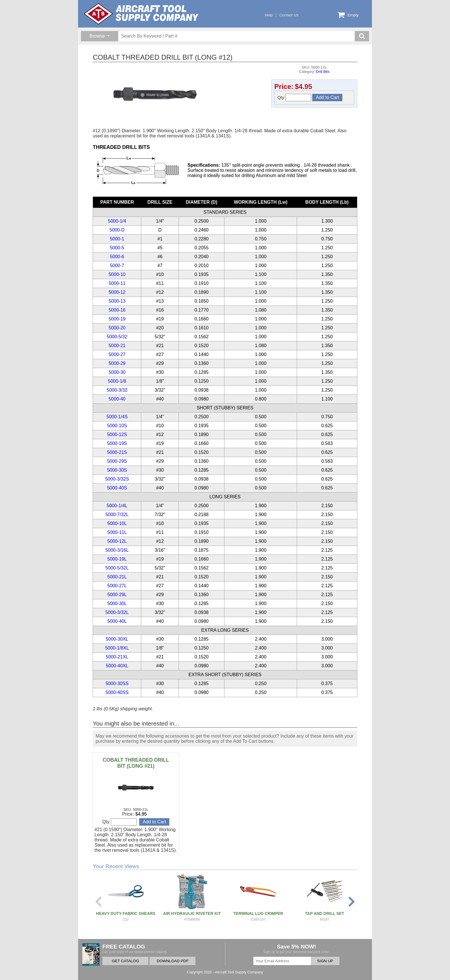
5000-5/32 (117, 337)
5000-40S (117, 488)
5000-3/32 (117, 390)
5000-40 (117, 399)
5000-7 (117, 266)
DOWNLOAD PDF (173, 961)
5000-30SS (117, 684)
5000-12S (117, 434)
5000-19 (117, 319)
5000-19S (117, 443)
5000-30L (117, 603)
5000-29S (117, 461)
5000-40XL (117, 666)
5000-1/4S (117, 417)
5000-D (117, 230)
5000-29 (117, 363)
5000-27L (117, 586)
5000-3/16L (117, 550)
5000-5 (117, 248)
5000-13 (117, 301)
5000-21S (117, 452)
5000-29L (117, 595)
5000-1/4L (117, 506)
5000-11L (117, 532)
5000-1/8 (117, 381)
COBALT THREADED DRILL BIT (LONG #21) (136, 763)
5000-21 (117, 346)
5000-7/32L (117, 515)
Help (269, 15)
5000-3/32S (117, 479)
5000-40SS (117, 692)
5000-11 (117, 283)
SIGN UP (325, 961)
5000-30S (117, 470)
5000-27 (117, 354)
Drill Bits (323, 72)
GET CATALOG (125, 961)
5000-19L (117, 559)
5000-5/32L (117, 568)
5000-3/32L (117, 612)
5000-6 (117, 257)
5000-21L (117, 577)
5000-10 (117, 274)
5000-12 (117, 292)
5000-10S (117, 426)
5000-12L (117, 541)
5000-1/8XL (117, 648)
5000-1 (117, 239)
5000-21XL (117, 657)
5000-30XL (117, 639)
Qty (294, 98)
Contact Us (289, 15)
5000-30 (117, 372)
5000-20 (117, 328)
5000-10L (117, 523)
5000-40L (117, 621)
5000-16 (117, 310)
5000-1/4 (117, 221)
